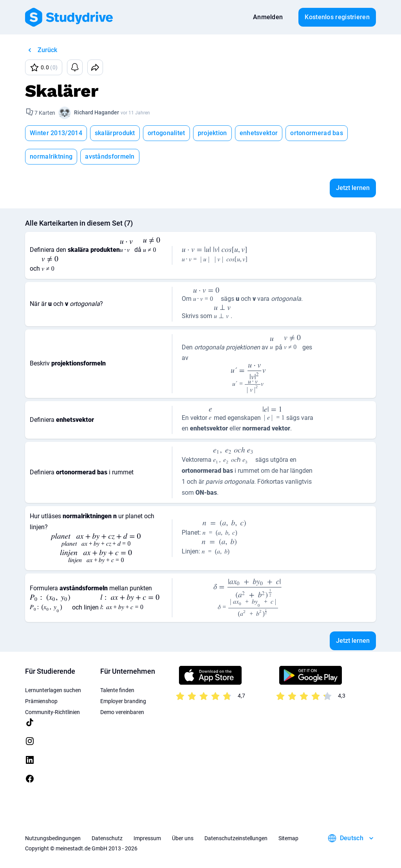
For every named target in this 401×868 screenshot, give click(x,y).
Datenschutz (107, 838)
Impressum (147, 838)
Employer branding (123, 701)
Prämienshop (41, 701)
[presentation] (126, 248)
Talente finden (117, 690)
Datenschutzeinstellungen (236, 838)
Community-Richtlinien (52, 712)
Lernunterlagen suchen (53, 690)
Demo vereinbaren (122, 712)
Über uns (183, 838)
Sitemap (288, 838)
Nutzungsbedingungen (53, 838)
